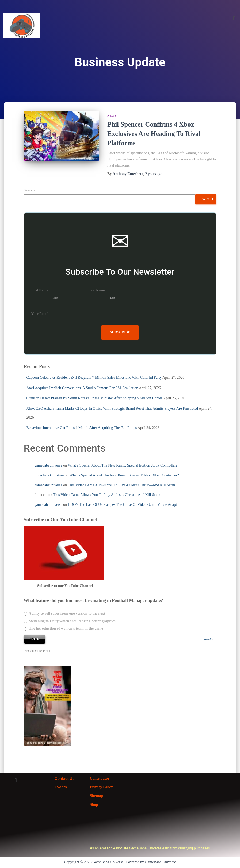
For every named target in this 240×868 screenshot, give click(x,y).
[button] (234, 18)
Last (112, 298)
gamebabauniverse (48, 465)
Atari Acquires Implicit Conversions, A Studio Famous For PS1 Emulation (82, 388)
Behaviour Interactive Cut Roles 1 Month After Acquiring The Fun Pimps (82, 428)
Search (29, 190)
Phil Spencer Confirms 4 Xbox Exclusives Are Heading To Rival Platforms (154, 134)
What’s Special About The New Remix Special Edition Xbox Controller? (123, 465)
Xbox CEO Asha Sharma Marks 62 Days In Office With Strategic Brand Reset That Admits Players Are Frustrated (112, 409)
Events (61, 787)
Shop (94, 805)
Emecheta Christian (49, 475)
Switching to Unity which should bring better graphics (70, 621)
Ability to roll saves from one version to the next (65, 613)
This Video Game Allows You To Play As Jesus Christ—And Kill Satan (122, 485)
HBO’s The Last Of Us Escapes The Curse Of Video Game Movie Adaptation (126, 505)
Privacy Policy (101, 787)
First (55, 298)
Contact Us (64, 779)
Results (208, 639)
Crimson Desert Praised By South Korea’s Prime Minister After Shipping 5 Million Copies (95, 398)
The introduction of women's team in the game (64, 628)
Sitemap (96, 796)
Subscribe (120, 332)
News (112, 116)
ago (154, 174)
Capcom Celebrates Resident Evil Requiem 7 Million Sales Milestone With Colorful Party (94, 378)
